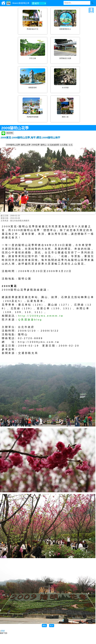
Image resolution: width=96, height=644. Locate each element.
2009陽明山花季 (13, 145)
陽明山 (44, 145)
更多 (3, 631)
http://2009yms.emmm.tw (41, 316)
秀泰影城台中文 (33, 29)
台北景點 (64, 145)
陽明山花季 (26, 145)
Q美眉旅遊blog (30, 320)
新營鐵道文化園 (65, 58)
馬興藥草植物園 (33, 117)
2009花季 (36, 145)
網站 (44, 626)
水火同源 (65, 88)
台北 (71, 145)
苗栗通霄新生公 (65, 29)
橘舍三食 (65, 117)
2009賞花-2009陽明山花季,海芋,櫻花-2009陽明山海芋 (30, 138)
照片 (52, 626)
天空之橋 (33, 58)
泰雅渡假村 (33, 88)
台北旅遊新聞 (53, 145)
